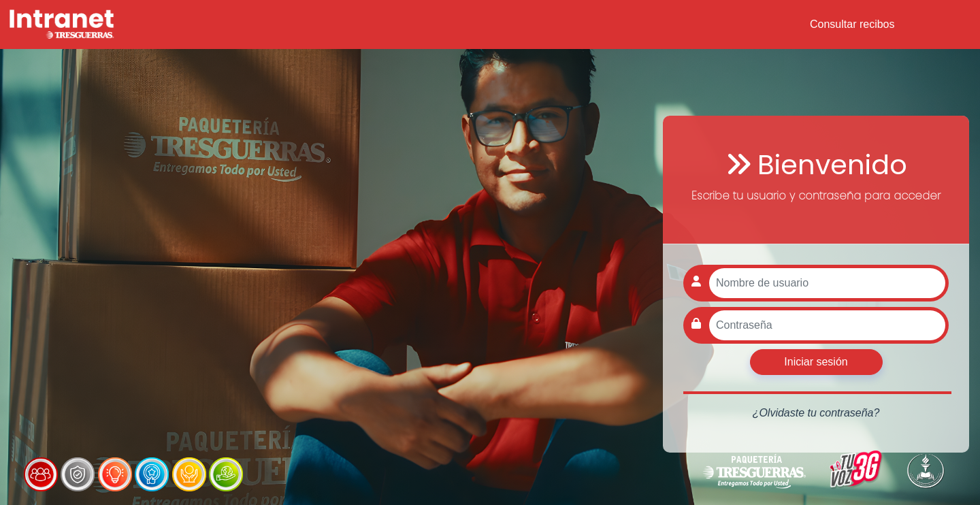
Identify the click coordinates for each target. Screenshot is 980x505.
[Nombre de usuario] (827, 283)
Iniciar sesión (816, 362)
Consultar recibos (852, 24)
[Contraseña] (827, 325)
